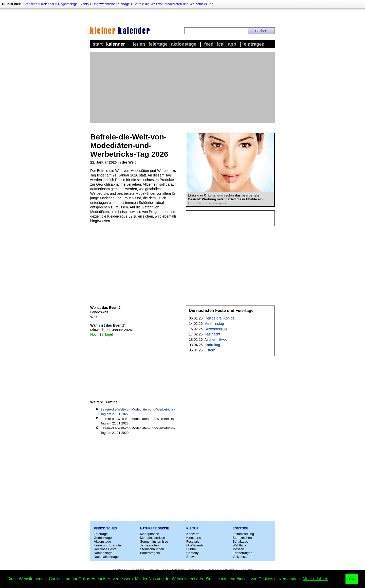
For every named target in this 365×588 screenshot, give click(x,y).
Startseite (30, 4)
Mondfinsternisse (153, 538)
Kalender (48, 4)
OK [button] (352, 579)
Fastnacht (212, 334)
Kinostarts (194, 538)
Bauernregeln (150, 553)
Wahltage (240, 545)
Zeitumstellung (243, 534)
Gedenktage (103, 538)
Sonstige (241, 528)
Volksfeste (240, 557)
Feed (209, 44)
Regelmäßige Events (73, 4)
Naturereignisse (155, 528)
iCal (221, 44)
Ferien (139, 44)
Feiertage (158, 44)
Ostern (210, 350)
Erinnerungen (243, 553)
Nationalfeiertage (106, 557)
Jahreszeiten (150, 545)
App (232, 44)
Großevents (195, 545)
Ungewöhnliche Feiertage (111, 4)
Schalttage (240, 541)
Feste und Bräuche (108, 545)
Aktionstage (184, 44)
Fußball (192, 549)
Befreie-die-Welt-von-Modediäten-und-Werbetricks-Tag (174, 4)
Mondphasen (150, 534)
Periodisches (105, 528)
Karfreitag (212, 345)
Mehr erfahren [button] (316, 579)
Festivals (193, 541)
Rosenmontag (216, 329)
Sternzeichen (242, 538)
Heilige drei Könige (220, 318)
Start (98, 44)
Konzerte (193, 534)
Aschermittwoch (217, 340)
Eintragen (254, 44)
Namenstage (103, 553)
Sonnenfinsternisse (154, 541)
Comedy (192, 553)
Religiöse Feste (105, 549)
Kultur (192, 528)
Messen (239, 549)
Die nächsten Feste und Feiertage (221, 310)
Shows (191, 557)
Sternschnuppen (152, 549)
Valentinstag (214, 324)
